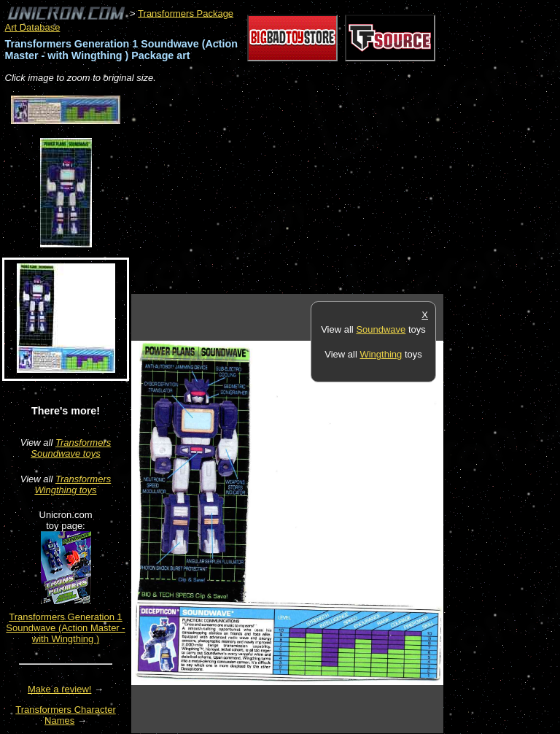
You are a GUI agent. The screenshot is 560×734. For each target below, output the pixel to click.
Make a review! (59, 689)
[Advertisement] (302, 190)
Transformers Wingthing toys (73, 484)
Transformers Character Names (66, 715)
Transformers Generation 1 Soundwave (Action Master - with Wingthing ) (65, 628)
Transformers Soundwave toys (71, 448)
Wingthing (381, 354)
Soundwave (381, 329)
